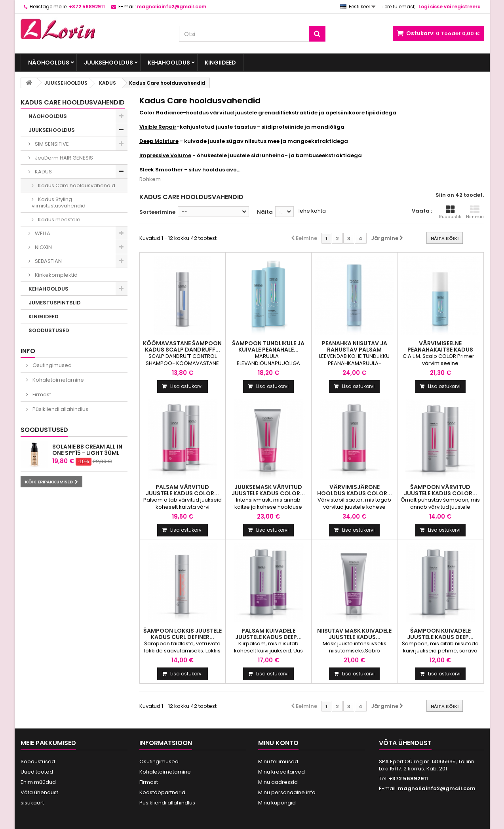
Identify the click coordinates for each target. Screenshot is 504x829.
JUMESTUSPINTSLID (55, 303)
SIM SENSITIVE (51, 144)
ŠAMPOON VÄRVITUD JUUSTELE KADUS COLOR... (440, 490)
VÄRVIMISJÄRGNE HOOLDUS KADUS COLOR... (355, 490)
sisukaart (32, 803)
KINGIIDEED (220, 63)
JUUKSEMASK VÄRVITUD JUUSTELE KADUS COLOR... (268, 490)
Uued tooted (37, 772)
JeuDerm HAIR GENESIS (63, 158)
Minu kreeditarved (281, 772)
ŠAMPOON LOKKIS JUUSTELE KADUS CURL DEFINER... (183, 634)
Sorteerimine (157, 212)
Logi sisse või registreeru (450, 7)
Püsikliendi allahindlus (60, 409)
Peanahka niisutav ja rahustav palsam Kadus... (355, 350)
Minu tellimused (278, 762)
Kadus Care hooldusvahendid (76, 185)
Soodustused (44, 430)
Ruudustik (450, 212)
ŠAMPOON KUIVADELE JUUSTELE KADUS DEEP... (440, 634)
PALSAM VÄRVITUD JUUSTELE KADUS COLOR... (182, 490)
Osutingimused (51, 365)
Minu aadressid (278, 782)
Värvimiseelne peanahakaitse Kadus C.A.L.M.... (440, 350)
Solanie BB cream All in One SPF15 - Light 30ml (87, 450)
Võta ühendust (39, 792)
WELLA (42, 233)
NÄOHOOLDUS (49, 63)
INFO (28, 351)
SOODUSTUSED (49, 330)
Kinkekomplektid (56, 275)
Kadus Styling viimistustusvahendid (59, 202)
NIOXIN (43, 247)
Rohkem (150, 179)
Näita (265, 212)
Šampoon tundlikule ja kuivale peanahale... (268, 346)
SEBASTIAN (48, 261)
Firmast (41, 395)
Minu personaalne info (287, 792)
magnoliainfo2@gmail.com (437, 788)
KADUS (43, 172)
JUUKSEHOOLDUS (108, 63)
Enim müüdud (38, 782)
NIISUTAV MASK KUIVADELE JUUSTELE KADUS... (354, 634)
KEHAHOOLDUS (169, 63)
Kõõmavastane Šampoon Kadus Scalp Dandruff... (182, 346)
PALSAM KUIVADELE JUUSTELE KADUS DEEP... (268, 634)
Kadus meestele (59, 220)
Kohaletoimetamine (58, 380)
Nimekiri (475, 212)
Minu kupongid (277, 803)
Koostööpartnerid (162, 792)
